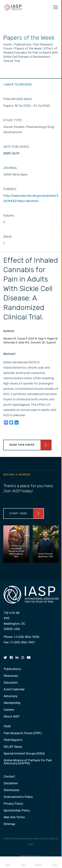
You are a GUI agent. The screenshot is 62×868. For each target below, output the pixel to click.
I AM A (23, 862)
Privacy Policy (13, 804)
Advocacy (11, 696)
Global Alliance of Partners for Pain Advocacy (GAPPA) (28, 762)
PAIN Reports (13, 740)
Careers (9, 710)
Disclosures (12, 790)
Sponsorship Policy (17, 811)
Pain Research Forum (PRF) (23, 733)
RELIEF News (13, 747)
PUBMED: (10, 189)
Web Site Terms (14, 817)
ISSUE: (8, 237)
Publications (12, 669)
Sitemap (10, 824)
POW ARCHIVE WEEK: (18, 99)
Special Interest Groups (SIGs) (24, 754)
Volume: (9, 216)
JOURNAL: (11, 168)
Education (11, 683)
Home (8, 862)
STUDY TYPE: (13, 120)
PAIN (7, 727)
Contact (9, 777)
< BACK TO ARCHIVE (18, 85)
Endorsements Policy (18, 797)
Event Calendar (14, 690)
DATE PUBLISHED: (16, 147)
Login (54, 862)
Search (39, 862)
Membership (12, 703)
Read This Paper (22, 445)
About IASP (12, 717)
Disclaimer (11, 783)
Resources (11, 676)
